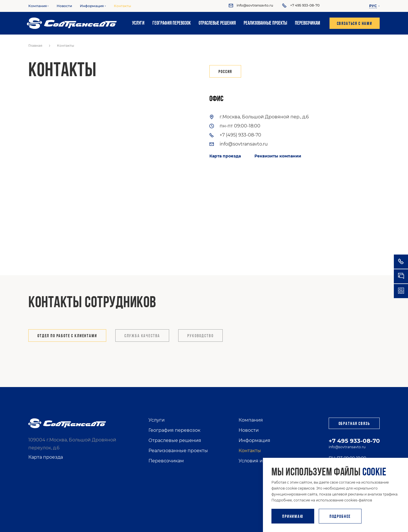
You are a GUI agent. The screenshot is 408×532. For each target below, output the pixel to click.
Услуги (138, 23)
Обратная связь (354, 424)
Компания (38, 6)
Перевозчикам (308, 23)
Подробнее (340, 517)
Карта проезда (225, 156)
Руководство (200, 336)
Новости (64, 6)
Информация (92, 6)
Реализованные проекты (265, 23)
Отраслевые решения (217, 23)
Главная (35, 46)
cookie (374, 473)
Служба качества (142, 336)
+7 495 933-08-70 (354, 441)
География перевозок (172, 23)
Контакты (123, 6)
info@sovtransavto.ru (347, 447)
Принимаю (293, 517)
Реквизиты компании (278, 156)
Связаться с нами (355, 24)
